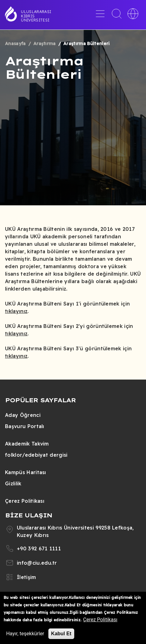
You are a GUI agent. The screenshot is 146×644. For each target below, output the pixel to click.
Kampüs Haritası (26, 472)
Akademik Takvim (27, 444)
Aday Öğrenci (23, 415)
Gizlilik (13, 483)
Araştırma (45, 44)
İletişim (27, 577)
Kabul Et (61, 634)
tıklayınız (16, 311)
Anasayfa (15, 44)
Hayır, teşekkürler (25, 634)
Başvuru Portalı (25, 426)
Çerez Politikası (25, 501)
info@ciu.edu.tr (37, 563)
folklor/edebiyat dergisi (36, 455)
